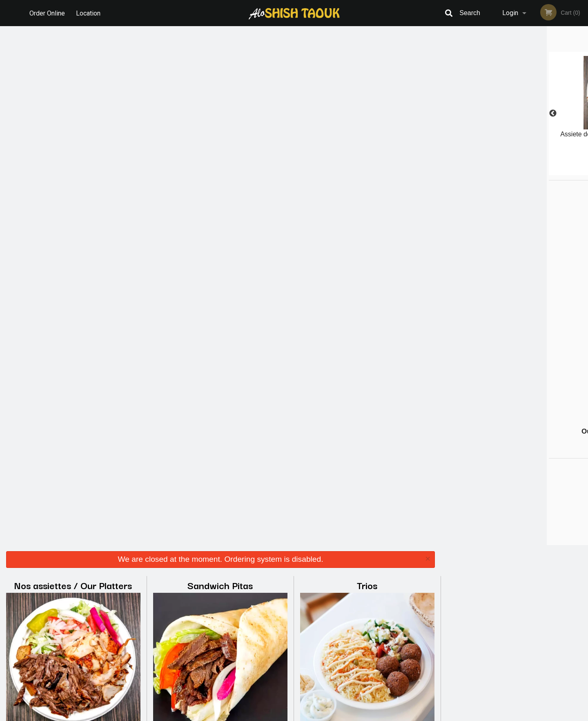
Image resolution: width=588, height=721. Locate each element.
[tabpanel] (514, 109)
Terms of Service (308, 715)
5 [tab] (533, 171)
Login (510, 13)
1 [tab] (484, 171)
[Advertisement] (494, 303)
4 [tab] (521, 171)
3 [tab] (508, 171)
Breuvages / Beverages (73, 416)
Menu (273, 612)
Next (582, 113)
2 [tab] (496, 171)
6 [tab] (545, 171)
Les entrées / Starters (73, 241)
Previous (447, 113)
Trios (367, 66)
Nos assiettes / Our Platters (73, 66)
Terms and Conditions (359, 622)
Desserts (367, 241)
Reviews (344, 612)
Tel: (429, 632)
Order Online (47, 13)
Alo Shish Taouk (126, 601)
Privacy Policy (350, 632)
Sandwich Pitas (220, 66)
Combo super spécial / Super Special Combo (220, 249)
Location (89, 13)
